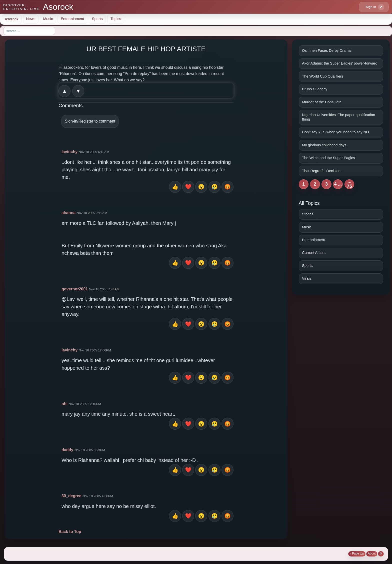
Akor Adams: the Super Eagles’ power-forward (340, 63)
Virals (307, 278)
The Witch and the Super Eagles (328, 158)
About (372, 553)
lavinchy (69, 152)
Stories (308, 214)
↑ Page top (357, 553)
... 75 (349, 184)
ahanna (68, 213)
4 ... (338, 184)
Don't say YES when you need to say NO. (336, 132)
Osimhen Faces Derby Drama (326, 51)
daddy (67, 450)
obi (64, 404)
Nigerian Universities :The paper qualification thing (338, 117)
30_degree (71, 496)
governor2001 (75, 289)
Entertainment (72, 19)
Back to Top (70, 532)
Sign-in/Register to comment (90, 121)
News (31, 19)
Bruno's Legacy (315, 89)
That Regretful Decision (321, 171)
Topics (116, 19)
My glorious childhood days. (325, 145)
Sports (97, 19)
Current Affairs (314, 253)
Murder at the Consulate (322, 102)
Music (48, 19)
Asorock (11, 19)
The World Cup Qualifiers (323, 76)
